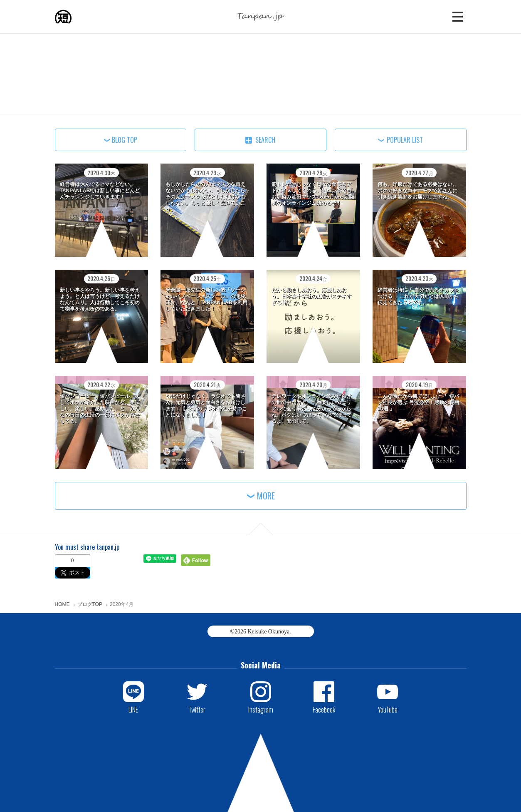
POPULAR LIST (405, 140)
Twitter (197, 709)
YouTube (388, 709)
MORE (266, 496)
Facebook (324, 709)
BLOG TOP (125, 140)
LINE (133, 709)
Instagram (261, 709)
